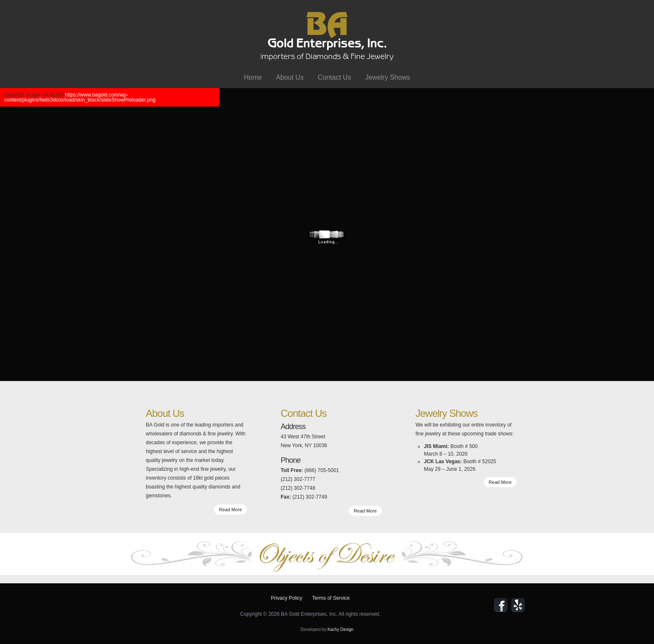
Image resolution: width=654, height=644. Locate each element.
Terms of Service (331, 598)
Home (253, 77)
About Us (290, 77)
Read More (231, 510)
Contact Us (334, 77)
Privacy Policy (287, 598)
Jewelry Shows (387, 77)
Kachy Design (340, 629)
